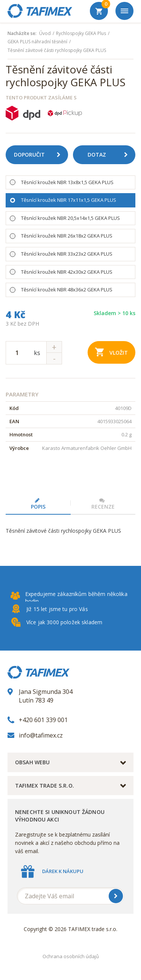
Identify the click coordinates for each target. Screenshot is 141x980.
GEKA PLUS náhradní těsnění (37, 42)
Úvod (45, 34)
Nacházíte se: (22, 34)
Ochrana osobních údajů (71, 956)
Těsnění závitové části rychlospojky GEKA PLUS (57, 50)
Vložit (111, 352)
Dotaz (111, 155)
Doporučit (40, 155)
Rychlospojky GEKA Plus (81, 34)
